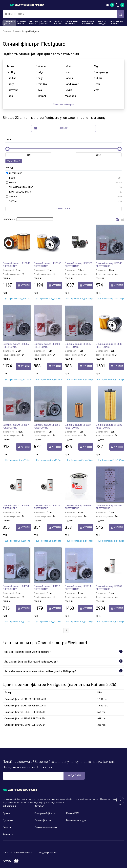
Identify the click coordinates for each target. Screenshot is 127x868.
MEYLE (64, 183)
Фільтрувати (14, 161)
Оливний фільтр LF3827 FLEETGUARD (78, 426)
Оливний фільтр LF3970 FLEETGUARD (47, 507)
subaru (98, 78)
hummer (41, 96)
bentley (11, 72)
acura (10, 66)
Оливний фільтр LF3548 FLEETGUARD (109, 346)
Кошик (118, 5)
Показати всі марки (64, 104)
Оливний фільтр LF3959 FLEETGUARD (16, 507)
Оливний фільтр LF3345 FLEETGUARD (109, 265)
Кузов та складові (102, 23)
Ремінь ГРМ (73, 813)
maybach (70, 96)
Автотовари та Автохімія (116, 23)
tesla (97, 84)
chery (10, 84)
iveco (68, 72)
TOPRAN (64, 201)
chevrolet (12, 90)
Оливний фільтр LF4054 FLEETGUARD (16, 588)
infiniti (68, 66)
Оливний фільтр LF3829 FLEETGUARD (109, 426)
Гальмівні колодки (76, 820)
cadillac (11, 78)
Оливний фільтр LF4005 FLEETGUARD (109, 507)
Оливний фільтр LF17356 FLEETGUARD (79, 265)
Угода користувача (48, 853)
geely (39, 78)
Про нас (7, 813)
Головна (7, 31)
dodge (40, 72)
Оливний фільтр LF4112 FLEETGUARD (47, 588)
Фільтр (51, 128)
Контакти (8, 834)
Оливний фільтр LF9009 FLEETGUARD (109, 588)
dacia (10, 96)
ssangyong (101, 72)
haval (39, 90)
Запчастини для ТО (9, 23)
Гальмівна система (21, 23)
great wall (42, 84)
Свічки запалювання (46, 827)
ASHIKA (64, 197)
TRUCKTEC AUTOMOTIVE (64, 187)
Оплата (7, 827)
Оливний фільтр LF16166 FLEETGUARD (47, 265)
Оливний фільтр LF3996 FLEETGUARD (78, 507)
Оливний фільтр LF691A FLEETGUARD (78, 588)
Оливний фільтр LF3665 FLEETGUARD (47, 426)
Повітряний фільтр (45, 813)
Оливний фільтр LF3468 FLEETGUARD (47, 346)
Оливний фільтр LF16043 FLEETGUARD (16, 265)
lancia (69, 78)
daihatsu (41, 66)
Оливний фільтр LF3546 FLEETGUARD (78, 346)
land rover (72, 84)
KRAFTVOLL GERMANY (64, 192)
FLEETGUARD (14, 173)
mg (96, 66)
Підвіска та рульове (46, 23)
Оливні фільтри (43, 820)
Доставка (8, 820)
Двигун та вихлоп (33, 23)
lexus (68, 90)
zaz (96, 90)
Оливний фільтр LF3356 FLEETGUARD (16, 346)
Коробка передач (58, 23)
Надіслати (74, 776)
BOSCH (64, 178)
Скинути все (63, 209)
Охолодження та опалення (72, 23)
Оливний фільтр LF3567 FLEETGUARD (16, 426)
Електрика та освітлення (88, 23)
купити (23, 285)
